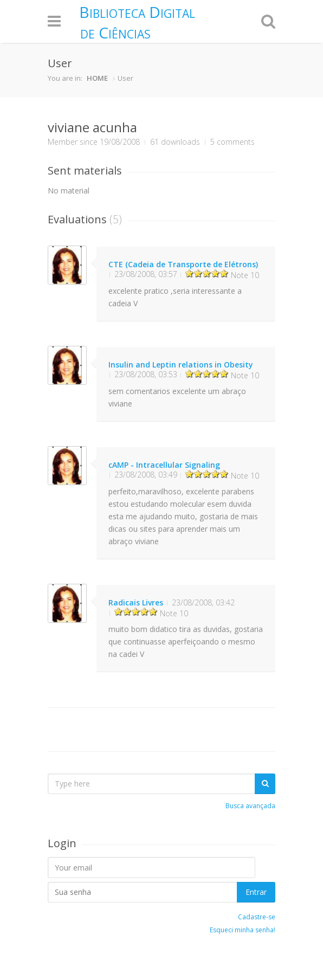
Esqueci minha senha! (243, 930)
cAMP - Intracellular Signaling (164, 465)
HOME (97, 78)
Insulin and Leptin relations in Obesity (181, 365)
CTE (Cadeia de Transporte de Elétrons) (183, 264)
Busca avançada (250, 806)
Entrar (256, 892)
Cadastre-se (257, 917)
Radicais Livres (136, 602)
